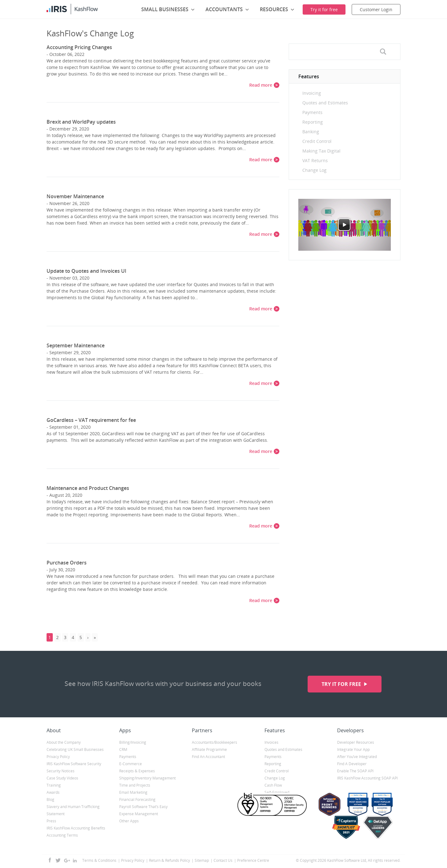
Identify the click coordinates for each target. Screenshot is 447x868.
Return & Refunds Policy (169, 860)
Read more (261, 85)
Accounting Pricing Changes (79, 47)
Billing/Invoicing (133, 742)
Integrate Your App (353, 749)
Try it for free (342, 684)
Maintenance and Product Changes (88, 488)
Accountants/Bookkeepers (214, 742)
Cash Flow (273, 785)
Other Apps (129, 821)
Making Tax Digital (321, 151)
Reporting (313, 122)
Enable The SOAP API (355, 771)
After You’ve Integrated (357, 757)
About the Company (64, 742)
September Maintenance (76, 345)
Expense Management (139, 814)
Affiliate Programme (209, 749)
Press (51, 821)
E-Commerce (131, 764)
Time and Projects (135, 785)
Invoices (271, 742)
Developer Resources (356, 742)
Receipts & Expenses (137, 771)
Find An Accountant (208, 757)
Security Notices (61, 771)
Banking (311, 132)
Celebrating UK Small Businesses (75, 749)
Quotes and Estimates (325, 103)
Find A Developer (352, 764)
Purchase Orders (67, 563)
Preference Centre (253, 860)
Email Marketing (133, 792)
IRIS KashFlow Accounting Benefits (76, 828)
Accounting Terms (62, 835)
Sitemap (202, 860)
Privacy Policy (58, 757)
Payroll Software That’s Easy (143, 807)
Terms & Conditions (99, 860)
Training (54, 785)
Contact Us (223, 860)
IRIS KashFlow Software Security (74, 764)
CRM (123, 749)
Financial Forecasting (137, 799)
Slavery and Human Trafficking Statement (73, 810)
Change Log (314, 170)
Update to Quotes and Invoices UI (86, 271)
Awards (53, 792)
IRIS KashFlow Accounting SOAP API (367, 778)
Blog (50, 799)
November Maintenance (75, 196)
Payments (312, 112)
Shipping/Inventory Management (147, 778)
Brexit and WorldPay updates (81, 122)
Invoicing (312, 93)
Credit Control (317, 141)
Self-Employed (277, 792)
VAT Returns (315, 160)
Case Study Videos (62, 778)
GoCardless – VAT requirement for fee (91, 420)
